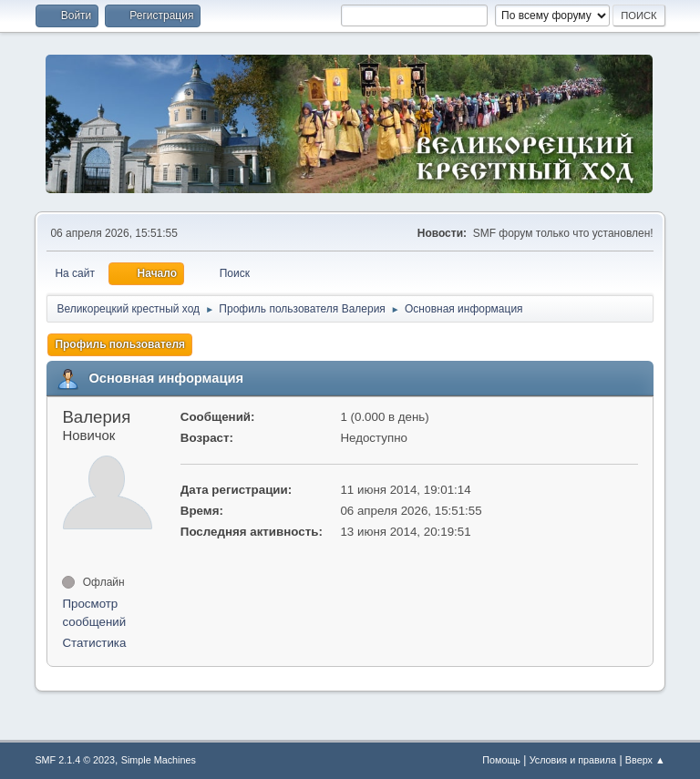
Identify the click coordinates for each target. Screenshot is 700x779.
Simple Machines (159, 760)
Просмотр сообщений (94, 613)
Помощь (501, 760)
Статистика (94, 643)
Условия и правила (573, 760)
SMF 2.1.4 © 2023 (75, 760)
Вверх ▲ (645, 760)
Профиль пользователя (120, 344)
